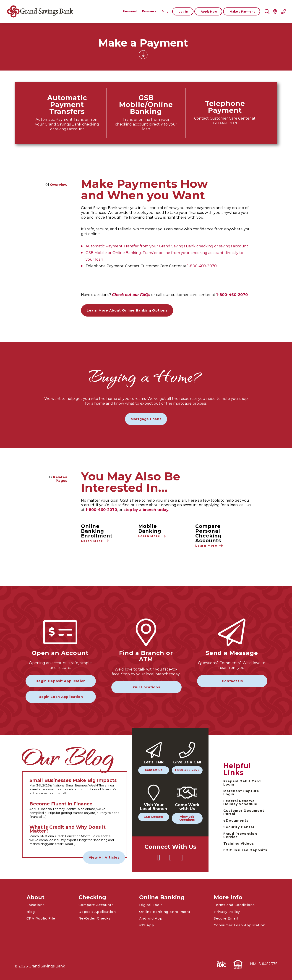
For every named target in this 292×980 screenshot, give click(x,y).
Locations (36, 905)
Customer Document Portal (244, 812)
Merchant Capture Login (241, 793)
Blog (31, 912)
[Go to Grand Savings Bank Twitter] (159, 860)
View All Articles (104, 857)
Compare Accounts (96, 905)
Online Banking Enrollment (165, 912)
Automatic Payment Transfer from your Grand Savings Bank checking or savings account (167, 246)
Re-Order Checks (95, 918)
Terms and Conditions (234, 905)
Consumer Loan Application (240, 925)
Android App (151, 918)
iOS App (147, 925)
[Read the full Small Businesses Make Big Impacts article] (75, 787)
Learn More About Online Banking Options (127, 310)
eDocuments (236, 820)
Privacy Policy (227, 912)
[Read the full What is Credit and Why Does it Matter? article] (75, 836)
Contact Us (232, 681)
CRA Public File (41, 918)
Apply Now (209, 11)
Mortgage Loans (146, 419)
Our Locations (146, 687)
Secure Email (226, 918)
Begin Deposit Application (61, 681)
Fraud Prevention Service (240, 835)
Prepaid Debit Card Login (242, 783)
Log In (183, 11)
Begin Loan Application (61, 697)
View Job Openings (187, 818)
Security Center (239, 827)
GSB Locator (154, 817)
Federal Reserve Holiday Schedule (240, 802)
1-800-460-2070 (202, 266)
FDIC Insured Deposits (245, 850)
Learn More (95, 541)
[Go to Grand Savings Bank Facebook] (170, 860)
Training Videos (239, 844)
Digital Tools (151, 905)
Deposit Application (97, 912)
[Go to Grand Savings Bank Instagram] (182, 860)
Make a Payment (242, 11)
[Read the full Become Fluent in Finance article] (75, 810)
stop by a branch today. (146, 510)
